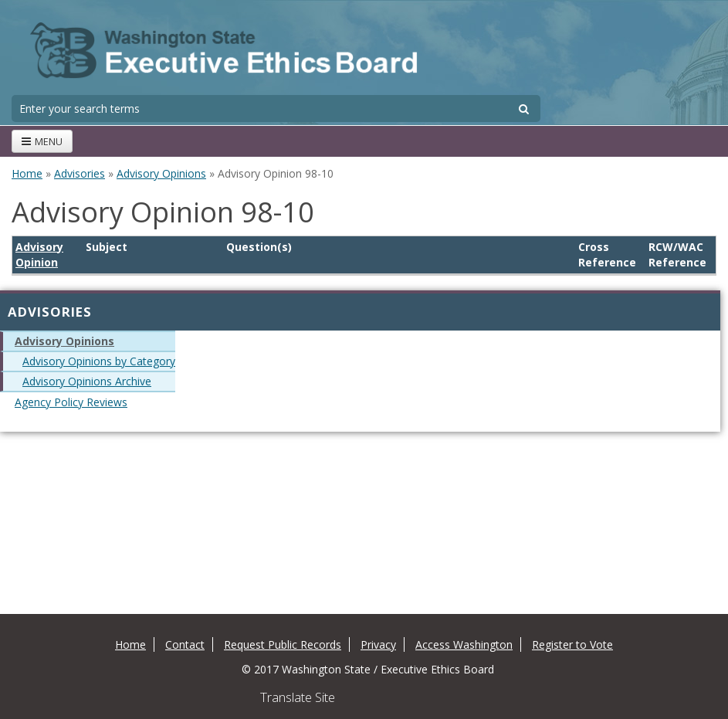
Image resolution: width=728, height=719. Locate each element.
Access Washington (464, 644)
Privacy (378, 644)
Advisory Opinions (161, 173)
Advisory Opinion (39, 254)
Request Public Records (283, 644)
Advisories (80, 173)
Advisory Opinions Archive (87, 381)
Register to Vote (572, 644)
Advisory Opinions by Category (99, 361)
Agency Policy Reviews (71, 402)
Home (27, 173)
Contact (185, 644)
